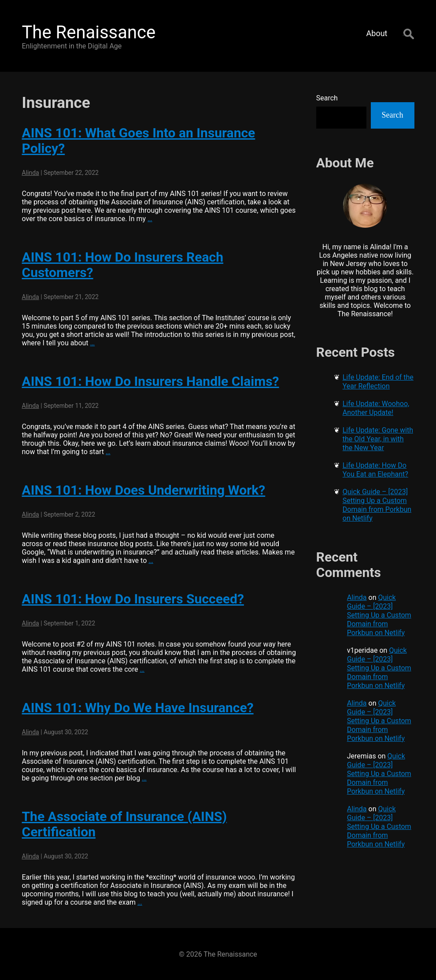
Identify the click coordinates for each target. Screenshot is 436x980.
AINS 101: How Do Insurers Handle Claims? (151, 381)
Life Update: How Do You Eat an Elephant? (375, 470)
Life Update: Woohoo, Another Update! (376, 408)
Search (327, 98)
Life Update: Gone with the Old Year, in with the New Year (378, 439)
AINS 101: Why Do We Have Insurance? (138, 708)
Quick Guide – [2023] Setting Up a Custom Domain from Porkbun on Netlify (377, 505)
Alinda (31, 173)
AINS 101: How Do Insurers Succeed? (133, 599)
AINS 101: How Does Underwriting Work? (144, 490)
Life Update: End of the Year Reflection (378, 382)
